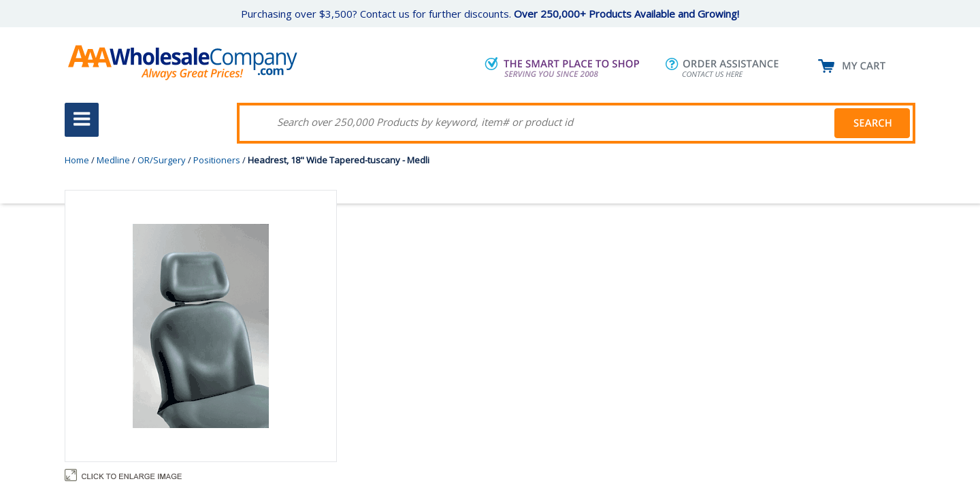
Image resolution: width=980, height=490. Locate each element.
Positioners (217, 160)
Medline (113, 160)
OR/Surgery (162, 160)
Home (77, 160)
